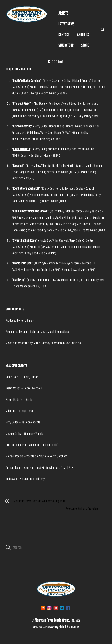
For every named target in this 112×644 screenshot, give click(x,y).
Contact (64, 35)
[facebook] (68, 608)
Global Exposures (69, 626)
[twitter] (62, 608)
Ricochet (56, 61)
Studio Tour (66, 45)
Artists (63, 13)
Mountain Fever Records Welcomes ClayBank (39, 501)
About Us (83, 35)
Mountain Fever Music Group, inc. (55, 620)
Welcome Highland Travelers (82, 509)
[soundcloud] (43, 608)
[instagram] (49, 608)
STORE (85, 45)
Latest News (66, 24)
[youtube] (56, 608)
